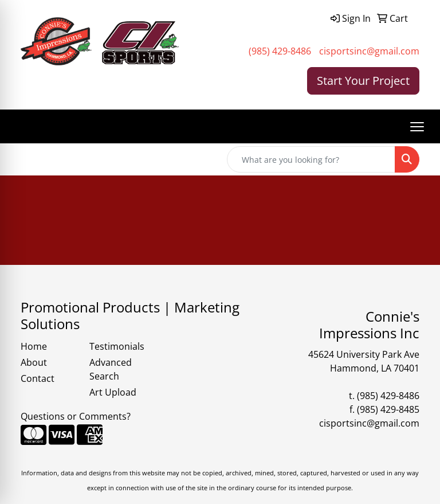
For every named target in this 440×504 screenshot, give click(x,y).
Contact (38, 378)
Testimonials (117, 346)
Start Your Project (363, 81)
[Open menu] (417, 127)
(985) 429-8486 (280, 51)
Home (34, 346)
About (34, 362)
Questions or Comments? (76, 416)
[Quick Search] (311, 159)
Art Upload (113, 392)
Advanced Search (111, 369)
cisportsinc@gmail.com (369, 51)
